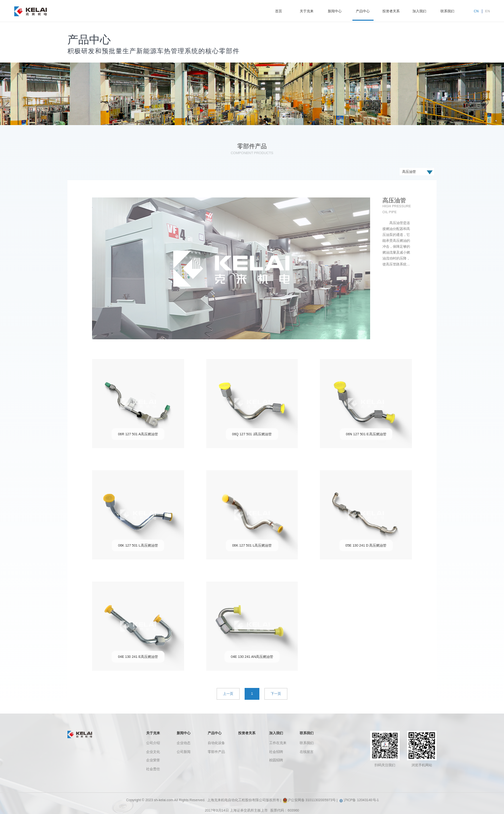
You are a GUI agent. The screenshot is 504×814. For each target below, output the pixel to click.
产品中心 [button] (363, 11)
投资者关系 (247, 733)
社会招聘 (276, 752)
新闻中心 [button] (335, 11)
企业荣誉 (153, 760)
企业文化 (153, 752)
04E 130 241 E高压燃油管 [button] (138, 657)
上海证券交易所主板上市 (249, 810)
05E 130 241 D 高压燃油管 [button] (366, 545)
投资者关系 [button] (391, 11)
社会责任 (153, 769)
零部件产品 (216, 752)
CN (476, 11)
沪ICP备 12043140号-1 (359, 800)
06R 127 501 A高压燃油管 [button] (138, 434)
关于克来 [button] (307, 11)
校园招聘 (276, 760)
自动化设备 (216, 743)
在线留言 (307, 752)
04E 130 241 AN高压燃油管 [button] (252, 657)
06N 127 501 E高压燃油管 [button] (366, 434)
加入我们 (276, 733)
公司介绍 (153, 743)
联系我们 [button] (447, 11)
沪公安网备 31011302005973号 (309, 800)
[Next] (276, 694)
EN (488, 11)
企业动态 (184, 743)
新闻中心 (184, 733)
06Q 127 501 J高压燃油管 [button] (252, 434)
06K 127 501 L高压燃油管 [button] (138, 545)
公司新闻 (184, 752)
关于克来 (153, 733)
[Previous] (228, 694)
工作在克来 (278, 743)
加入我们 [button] (419, 11)
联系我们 (307, 733)
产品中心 (215, 733)
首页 (279, 11)
